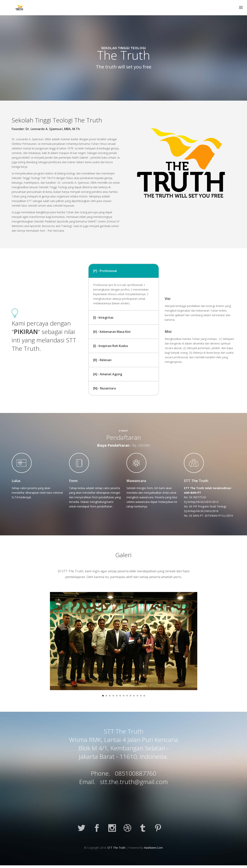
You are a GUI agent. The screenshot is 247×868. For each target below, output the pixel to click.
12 (141, 696)
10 (134, 696)
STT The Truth (116, 848)
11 (137, 696)
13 (144, 696)
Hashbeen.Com (153, 848)
